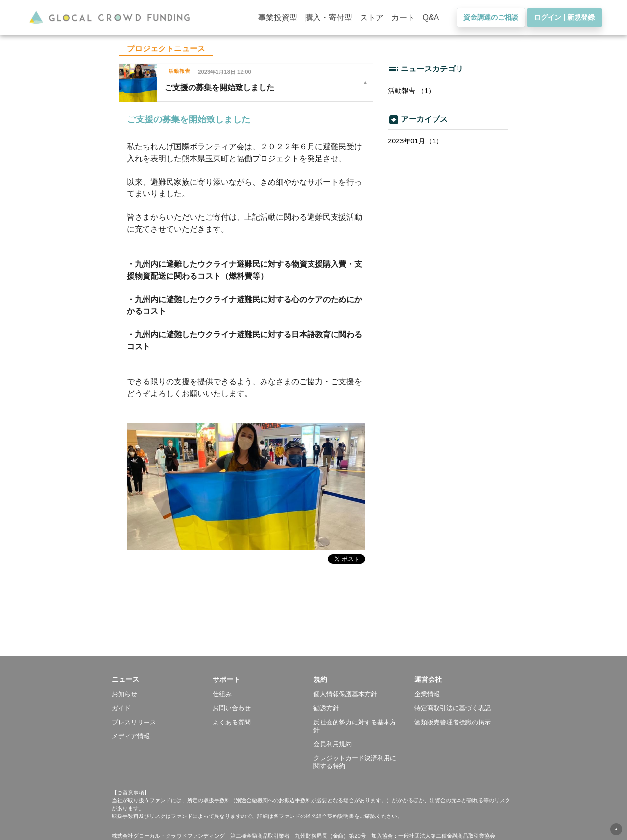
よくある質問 (232, 722)
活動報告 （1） (411, 91)
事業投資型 (278, 17)
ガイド (121, 708)
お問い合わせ (232, 708)
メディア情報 (131, 736)
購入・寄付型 (329, 17)
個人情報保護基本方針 (345, 694)
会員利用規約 (333, 744)
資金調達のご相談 (491, 17)
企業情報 (427, 694)
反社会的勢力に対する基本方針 (355, 726)
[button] (162, 679)
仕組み (222, 694)
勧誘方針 (326, 708)
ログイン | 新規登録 (564, 17)
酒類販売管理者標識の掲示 (453, 722)
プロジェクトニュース (166, 49)
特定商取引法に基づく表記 (453, 708)
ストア (372, 17)
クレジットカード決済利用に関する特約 (355, 762)
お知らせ (124, 694)
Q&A (431, 17)
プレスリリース (134, 722)
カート (403, 17)
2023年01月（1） (415, 141)
